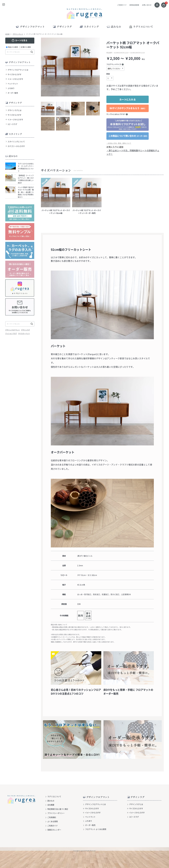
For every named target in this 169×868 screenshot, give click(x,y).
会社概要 (51, 805)
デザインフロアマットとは (18, 70)
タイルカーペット (24, 333)
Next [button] (97, 67)
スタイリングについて (16, 142)
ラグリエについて (141, 27)
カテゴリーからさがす (16, 146)
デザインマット (18, 34)
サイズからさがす (15, 74)
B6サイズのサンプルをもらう (128, 108)
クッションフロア (11, 333)
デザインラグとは (15, 110)
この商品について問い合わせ (128, 136)
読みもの (51, 801)
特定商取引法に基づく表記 (58, 809)
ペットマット (13, 84)
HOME (7, 34)
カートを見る (21, 40)
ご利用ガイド (122, 5)
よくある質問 (53, 821)
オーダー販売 (13, 93)
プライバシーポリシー (56, 813)
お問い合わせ (147, 5)
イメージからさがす (15, 79)
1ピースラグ (12, 124)
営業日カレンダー (54, 830)
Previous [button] (44, 67)
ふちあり (11, 88)
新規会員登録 (134, 5)
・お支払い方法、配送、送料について (119, 143)
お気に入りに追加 (115, 147)
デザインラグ (25, 330)
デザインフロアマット (13, 330)
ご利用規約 (52, 817)
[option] (70, 67)
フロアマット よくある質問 (96, 829)
